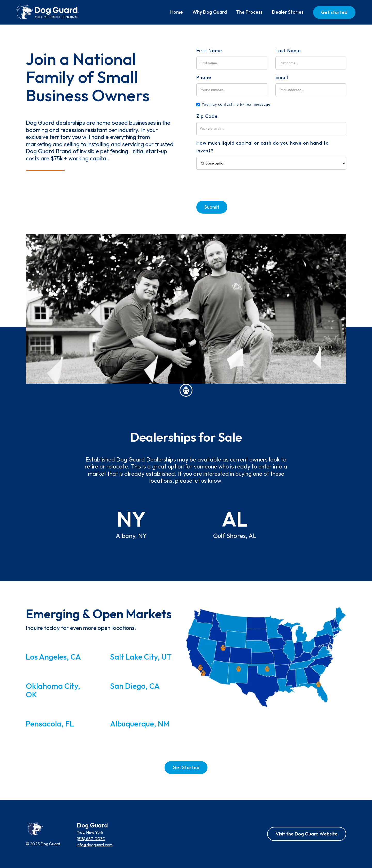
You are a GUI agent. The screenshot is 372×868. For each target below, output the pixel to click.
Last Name (288, 50)
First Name (209, 50)
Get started (334, 12)
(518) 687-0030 (91, 839)
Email (282, 77)
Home (177, 12)
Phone (204, 77)
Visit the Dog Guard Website (307, 834)
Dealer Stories (288, 12)
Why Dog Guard (210, 12)
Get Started (186, 767)
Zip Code (207, 116)
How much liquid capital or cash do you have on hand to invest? (263, 147)
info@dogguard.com (95, 845)
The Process (249, 12)
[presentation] (236, 184)
